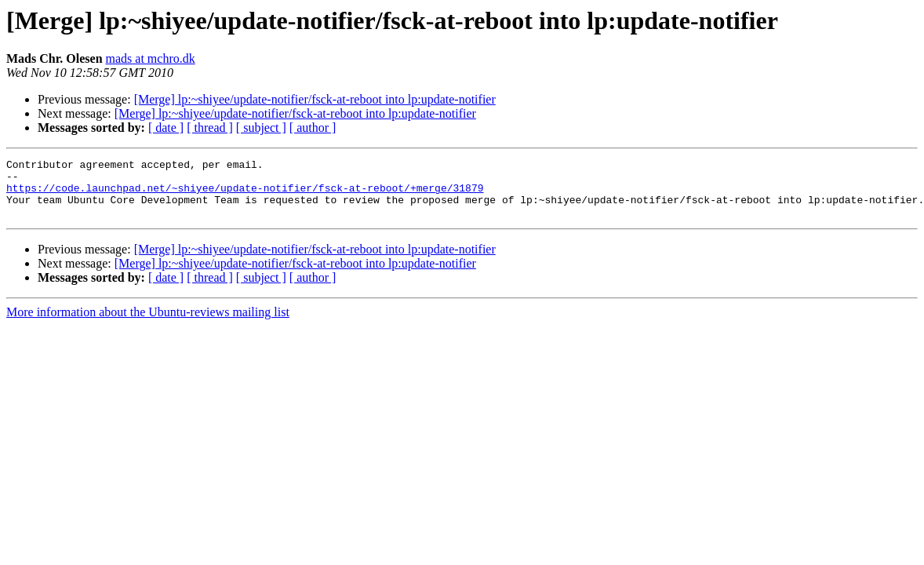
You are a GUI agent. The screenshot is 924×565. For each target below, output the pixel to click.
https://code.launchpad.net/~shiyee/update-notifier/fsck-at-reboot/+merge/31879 (245, 195)
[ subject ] (261, 128)
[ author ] (313, 128)
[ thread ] (210, 128)
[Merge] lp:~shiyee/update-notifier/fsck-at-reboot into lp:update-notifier (315, 99)
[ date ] (166, 128)
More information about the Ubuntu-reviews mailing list (148, 324)
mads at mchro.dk (151, 58)
